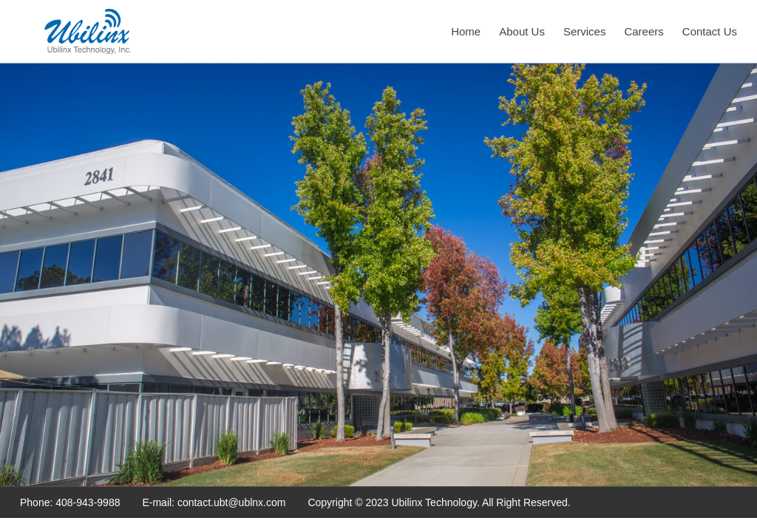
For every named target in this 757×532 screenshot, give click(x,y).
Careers (644, 31)
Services (585, 31)
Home (466, 31)
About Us (522, 31)
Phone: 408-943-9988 (70, 502)
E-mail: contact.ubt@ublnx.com (214, 502)
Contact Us (710, 31)
